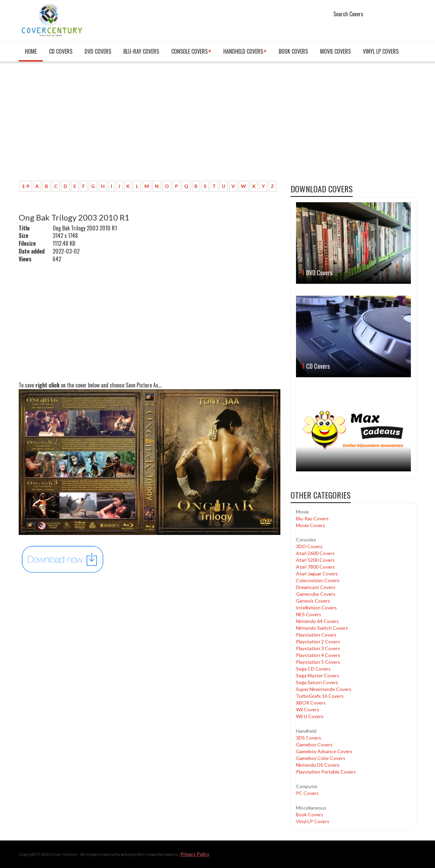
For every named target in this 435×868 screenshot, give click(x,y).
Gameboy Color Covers (321, 758)
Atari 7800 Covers (315, 567)
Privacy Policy (195, 854)
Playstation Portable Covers (326, 772)
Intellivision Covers (316, 607)
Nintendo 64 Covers (317, 621)
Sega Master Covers (318, 675)
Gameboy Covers (314, 744)
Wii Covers (308, 709)
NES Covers (309, 614)
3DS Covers (309, 738)
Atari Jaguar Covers (317, 574)
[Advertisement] (150, 125)
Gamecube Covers (316, 594)
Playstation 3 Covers (318, 648)
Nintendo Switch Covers (322, 628)
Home (31, 51)
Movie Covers (335, 51)
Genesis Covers (313, 601)
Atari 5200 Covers (315, 560)
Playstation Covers (316, 635)
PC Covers (307, 793)
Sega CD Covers (313, 669)
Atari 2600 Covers (315, 553)
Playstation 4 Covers (318, 655)
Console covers (189, 51)
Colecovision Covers (318, 580)
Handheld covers (243, 51)
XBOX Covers (311, 703)
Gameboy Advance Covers (324, 751)
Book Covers (293, 51)
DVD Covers (98, 51)
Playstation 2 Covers (318, 641)
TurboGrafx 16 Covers (320, 696)
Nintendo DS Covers (318, 765)
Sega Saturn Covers (317, 682)
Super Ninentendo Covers (324, 689)
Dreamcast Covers (316, 587)
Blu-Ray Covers (141, 51)
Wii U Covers (310, 716)
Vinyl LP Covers (381, 51)
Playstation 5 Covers (318, 662)
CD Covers (61, 51)
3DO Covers (309, 546)
